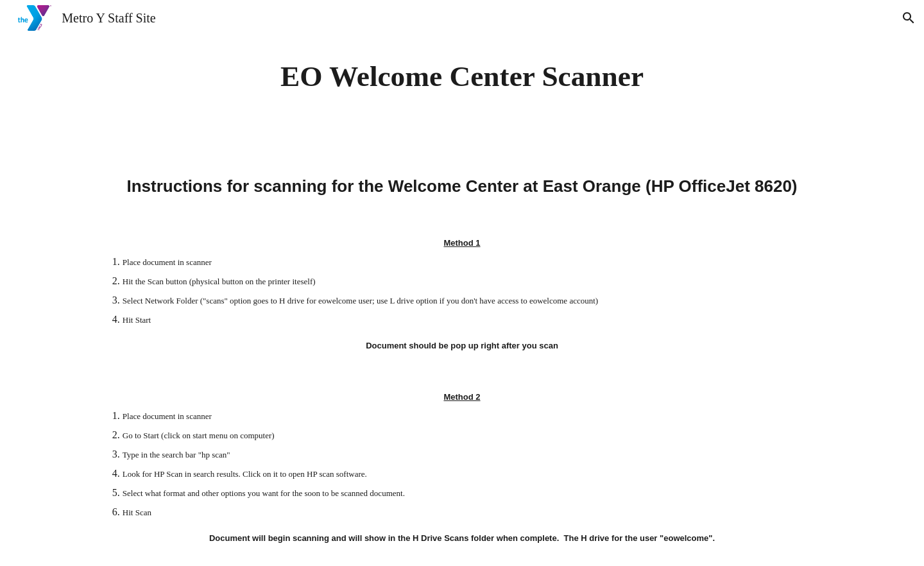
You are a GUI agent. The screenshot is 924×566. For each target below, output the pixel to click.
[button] (909, 18)
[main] (462, 77)
